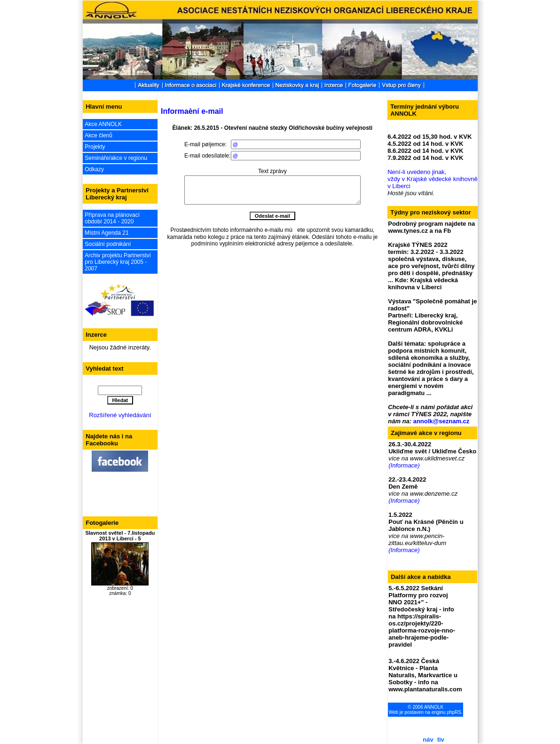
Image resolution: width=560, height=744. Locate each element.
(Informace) (404, 465)
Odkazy (94, 169)
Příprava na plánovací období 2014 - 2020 (112, 218)
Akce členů (99, 135)
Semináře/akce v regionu (116, 158)
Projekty (95, 147)
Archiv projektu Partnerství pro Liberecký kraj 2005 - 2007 (118, 262)
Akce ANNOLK (103, 124)
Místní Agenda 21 (106, 233)
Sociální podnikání (108, 244)
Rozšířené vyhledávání (120, 415)
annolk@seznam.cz (442, 421)
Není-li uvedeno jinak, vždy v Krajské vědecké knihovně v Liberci (432, 179)
